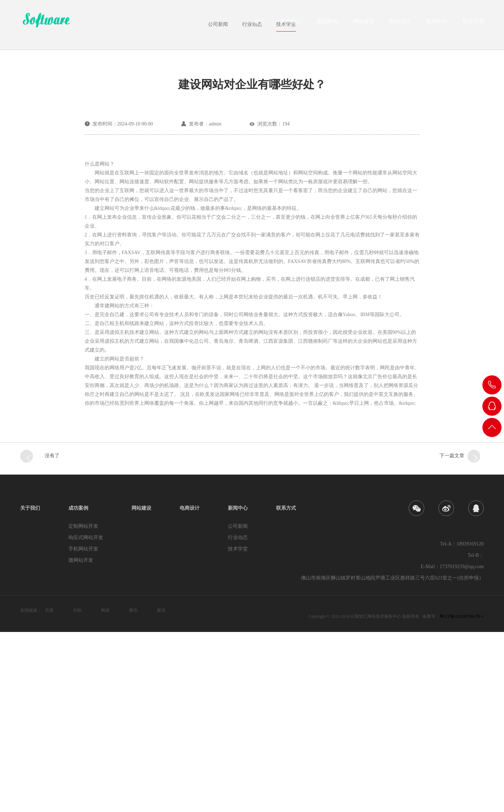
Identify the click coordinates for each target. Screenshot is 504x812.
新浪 (161, 790)
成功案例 (327, 24)
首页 (259, 24)
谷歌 (77, 790)
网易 (105, 790)
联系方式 (473, 24)
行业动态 (252, 204)
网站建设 (364, 24)
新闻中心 (437, 24)
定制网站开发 (83, 706)
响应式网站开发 (86, 718)
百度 (49, 790)
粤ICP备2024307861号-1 (462, 796)
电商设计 (400, 24)
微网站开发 (81, 740)
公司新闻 (218, 204)
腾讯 (133, 790)
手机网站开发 (83, 729)
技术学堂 (286, 204)
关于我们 (291, 24)
